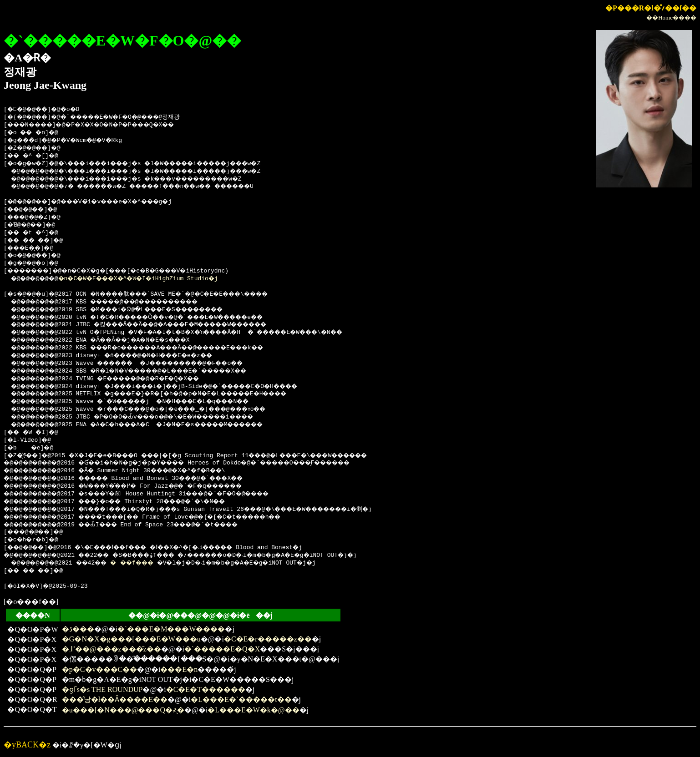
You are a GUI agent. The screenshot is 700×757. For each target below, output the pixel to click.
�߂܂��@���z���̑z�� (112, 649)
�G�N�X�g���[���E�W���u (131, 639)
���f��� (146, 563)
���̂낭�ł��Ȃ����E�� (115, 699)
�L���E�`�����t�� (241, 699)
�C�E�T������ (206, 689)
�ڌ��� (78, 629)
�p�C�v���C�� (99, 669)
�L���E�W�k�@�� (253, 710)
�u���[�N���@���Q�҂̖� (123, 710)
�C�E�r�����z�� (268, 639)
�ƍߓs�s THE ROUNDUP (102, 689)
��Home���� (671, 18)
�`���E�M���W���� (171, 629)
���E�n (179, 669)
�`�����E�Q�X (222, 649)
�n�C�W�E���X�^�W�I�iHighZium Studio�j (151, 279)
